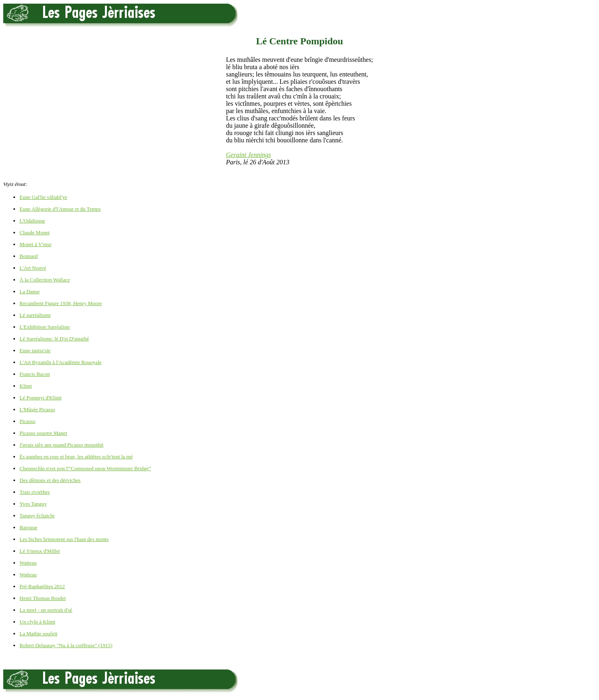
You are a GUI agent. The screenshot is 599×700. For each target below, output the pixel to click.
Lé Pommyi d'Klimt (40, 398)
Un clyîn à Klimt (37, 622)
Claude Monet (35, 232)
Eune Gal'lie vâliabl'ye (43, 197)
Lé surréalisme (35, 315)
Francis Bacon (35, 374)
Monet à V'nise (36, 244)
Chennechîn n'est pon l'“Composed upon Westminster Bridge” (85, 468)
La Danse (29, 291)
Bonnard (29, 256)
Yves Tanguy (33, 504)
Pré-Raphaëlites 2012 (42, 586)
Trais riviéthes (35, 492)
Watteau (28, 563)
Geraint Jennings (249, 155)
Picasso (27, 421)
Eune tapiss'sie (35, 350)
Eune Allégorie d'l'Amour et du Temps (60, 209)
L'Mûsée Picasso (37, 409)
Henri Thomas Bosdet (43, 598)
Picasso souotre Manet (43, 433)
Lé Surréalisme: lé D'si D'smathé (54, 339)
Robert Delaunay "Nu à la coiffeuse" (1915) (66, 645)
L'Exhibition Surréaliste (45, 327)
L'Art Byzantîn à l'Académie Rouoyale (61, 362)
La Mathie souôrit (38, 633)
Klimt (26, 386)
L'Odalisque (32, 221)
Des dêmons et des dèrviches (50, 480)
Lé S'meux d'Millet (40, 551)
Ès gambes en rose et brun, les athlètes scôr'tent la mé (76, 457)
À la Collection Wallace (45, 280)
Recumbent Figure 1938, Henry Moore (61, 303)
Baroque (28, 527)
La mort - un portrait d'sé (46, 610)
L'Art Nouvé (33, 268)
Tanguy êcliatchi (37, 516)
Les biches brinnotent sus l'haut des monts (64, 539)
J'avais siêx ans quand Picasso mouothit (61, 445)
